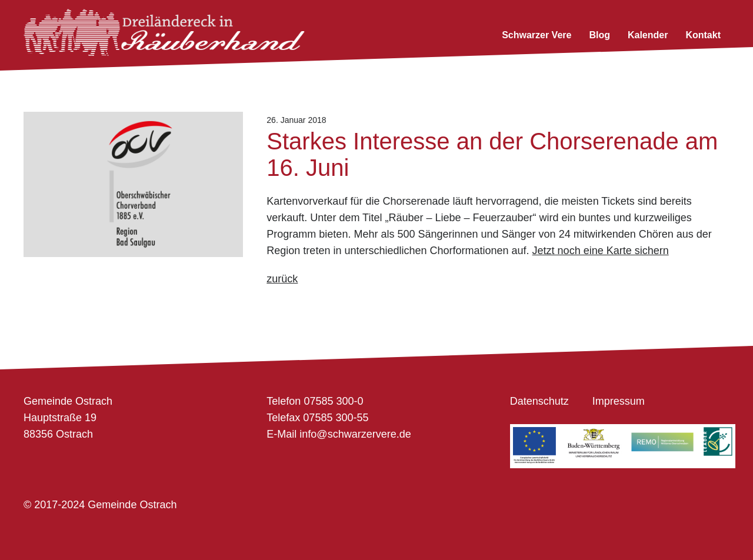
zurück (282, 279)
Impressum (619, 401)
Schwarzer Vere (537, 35)
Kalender (648, 35)
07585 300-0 (333, 401)
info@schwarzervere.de (355, 434)
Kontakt (703, 35)
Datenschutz (539, 401)
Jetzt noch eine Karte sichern (601, 251)
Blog (599, 35)
